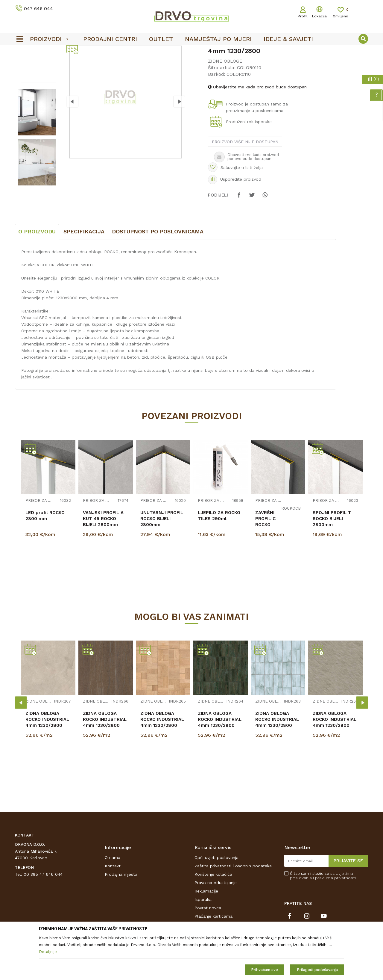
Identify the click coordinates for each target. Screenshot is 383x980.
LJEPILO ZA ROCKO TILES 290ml (219, 560)
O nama (113, 902)
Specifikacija (84, 276)
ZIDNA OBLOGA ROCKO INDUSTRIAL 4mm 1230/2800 (47, 764)
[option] (191, 51)
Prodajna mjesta (121, 919)
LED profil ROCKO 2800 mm (45, 560)
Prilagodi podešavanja (317, 970)
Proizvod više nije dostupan (245, 186)
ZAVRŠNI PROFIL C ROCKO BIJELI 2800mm (265, 569)
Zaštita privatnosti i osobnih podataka (233, 910)
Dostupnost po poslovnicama (158, 276)
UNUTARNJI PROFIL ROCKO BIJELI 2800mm (162, 563)
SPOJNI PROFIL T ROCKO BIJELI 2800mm (332, 563)
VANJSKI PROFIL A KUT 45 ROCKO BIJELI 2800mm (103, 563)
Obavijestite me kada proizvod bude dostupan (257, 132)
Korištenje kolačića (213, 919)
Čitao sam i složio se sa (323, 920)
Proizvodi (24, 63)
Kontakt (113, 910)
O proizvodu (37, 276)
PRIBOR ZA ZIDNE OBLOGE (39, 545)
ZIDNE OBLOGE (52, 63)
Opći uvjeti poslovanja (216, 902)
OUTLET (191, 51)
